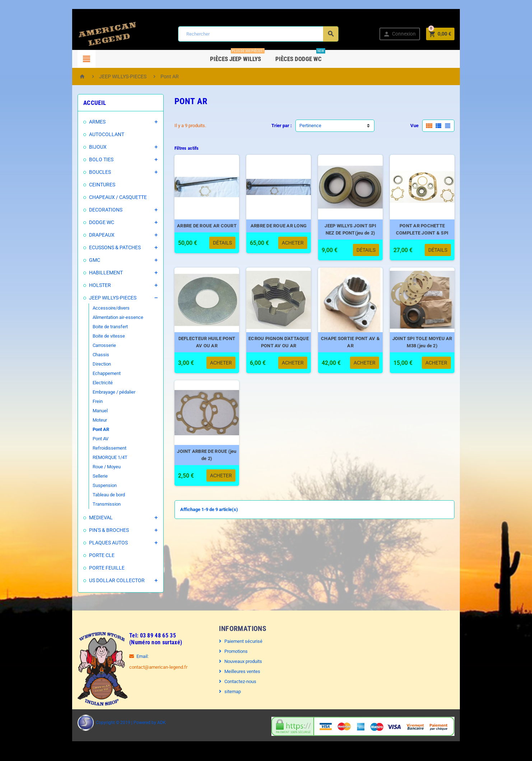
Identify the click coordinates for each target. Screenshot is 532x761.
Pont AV (81, 439)
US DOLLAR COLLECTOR (97, 580)
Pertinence (310, 126)
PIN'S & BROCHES (89, 530)
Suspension (85, 485)
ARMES (78, 122)
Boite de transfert (90, 327)
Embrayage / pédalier (94, 392)
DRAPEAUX (82, 235)
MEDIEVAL (81, 518)
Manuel (80, 411)
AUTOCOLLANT (87, 134)
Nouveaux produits (238, 661)
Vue (434, 126)
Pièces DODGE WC (301, 56)
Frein (78, 401)
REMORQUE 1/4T (90, 457)
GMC (75, 260)
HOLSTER (80, 285)
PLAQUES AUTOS (89, 543)
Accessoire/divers (91, 308)
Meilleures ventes (237, 671)
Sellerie (80, 476)
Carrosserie (85, 345)
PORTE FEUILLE (87, 568)
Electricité (83, 383)
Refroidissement (90, 448)
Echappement (87, 373)
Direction (82, 364)
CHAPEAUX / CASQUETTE (98, 197)
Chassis (81, 355)
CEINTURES (82, 185)
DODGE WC (82, 222)
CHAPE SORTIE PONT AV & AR (359, 353)
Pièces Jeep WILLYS (238, 56)
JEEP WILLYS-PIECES (93, 298)
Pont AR (81, 429)
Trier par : (282, 126)
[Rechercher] (257, 34)
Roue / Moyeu (87, 467)
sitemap (228, 692)
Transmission (87, 504)
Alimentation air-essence (98, 317)
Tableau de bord (89, 495)
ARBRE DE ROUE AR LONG (280, 233)
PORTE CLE (82, 555)
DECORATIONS (86, 210)
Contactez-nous (235, 681)
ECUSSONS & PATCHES (95, 247)
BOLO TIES (81, 159)
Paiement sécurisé (238, 641)
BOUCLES (80, 172)
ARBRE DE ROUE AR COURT (201, 233)
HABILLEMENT (86, 273)
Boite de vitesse (89, 336)
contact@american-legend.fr (139, 667)
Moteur (80, 420)
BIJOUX (78, 147)
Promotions (231, 651)
